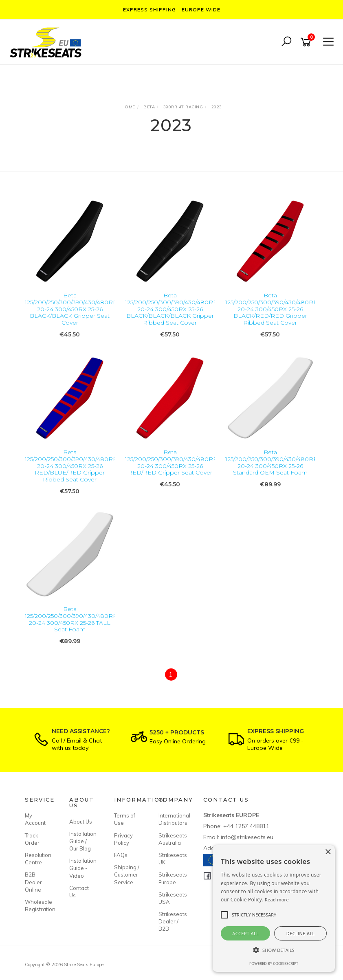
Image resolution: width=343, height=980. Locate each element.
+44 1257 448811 (246, 826)
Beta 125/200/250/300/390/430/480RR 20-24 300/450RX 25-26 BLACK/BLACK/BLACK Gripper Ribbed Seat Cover (171, 309)
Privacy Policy (123, 839)
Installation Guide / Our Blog (82, 841)
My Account (35, 819)
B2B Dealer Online (33, 882)
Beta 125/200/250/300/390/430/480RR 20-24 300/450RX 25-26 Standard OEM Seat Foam (272, 462)
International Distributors (171, 819)
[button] (274, 950)
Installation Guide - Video (82, 868)
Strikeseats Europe (171, 878)
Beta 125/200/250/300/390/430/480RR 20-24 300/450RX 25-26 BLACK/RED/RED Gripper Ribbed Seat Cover (272, 309)
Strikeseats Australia (171, 839)
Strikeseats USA (171, 898)
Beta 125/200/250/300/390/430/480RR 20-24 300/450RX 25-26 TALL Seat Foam (71, 619)
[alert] (274, 909)
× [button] (328, 852)
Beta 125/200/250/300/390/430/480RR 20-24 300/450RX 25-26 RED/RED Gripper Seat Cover (171, 462)
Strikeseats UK (171, 859)
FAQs (121, 855)
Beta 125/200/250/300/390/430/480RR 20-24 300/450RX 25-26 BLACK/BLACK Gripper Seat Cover (71, 309)
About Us (81, 822)
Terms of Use (125, 819)
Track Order (32, 839)
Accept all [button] (245, 933)
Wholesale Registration (38, 905)
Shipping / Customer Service (127, 875)
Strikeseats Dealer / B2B (171, 921)
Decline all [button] (301, 933)
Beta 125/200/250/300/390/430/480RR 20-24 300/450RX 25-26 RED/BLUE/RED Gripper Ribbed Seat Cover (71, 466)
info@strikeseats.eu (247, 837)
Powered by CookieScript (274, 964)
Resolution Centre (38, 859)
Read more (277, 900)
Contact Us (79, 892)
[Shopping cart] (307, 42)
